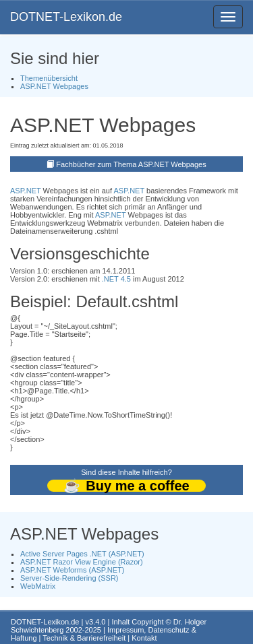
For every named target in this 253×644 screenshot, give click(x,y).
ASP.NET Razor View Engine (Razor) (82, 562)
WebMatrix (38, 586)
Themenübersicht (49, 78)
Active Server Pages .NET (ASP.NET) (82, 554)
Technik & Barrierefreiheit (84, 638)
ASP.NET (25, 191)
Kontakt (144, 638)
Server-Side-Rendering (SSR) (69, 578)
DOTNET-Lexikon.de (66, 17)
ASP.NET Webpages (54, 86)
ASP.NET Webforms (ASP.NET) (72, 570)
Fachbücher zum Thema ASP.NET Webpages (131, 164)
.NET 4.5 (116, 279)
